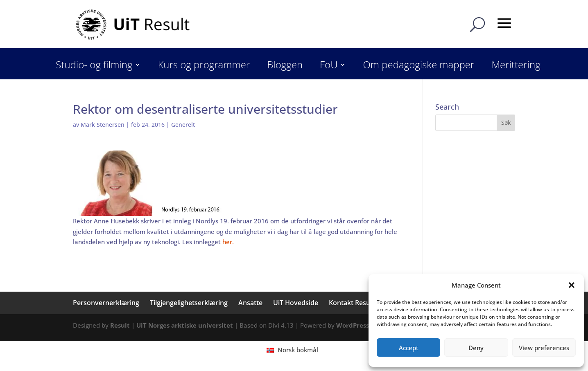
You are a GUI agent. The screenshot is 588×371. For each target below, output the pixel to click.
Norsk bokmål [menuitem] (298, 350)
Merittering (516, 66)
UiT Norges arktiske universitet (185, 325)
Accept (409, 348)
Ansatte (250, 303)
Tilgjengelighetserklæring (189, 303)
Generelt (183, 125)
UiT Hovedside (296, 303)
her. (229, 242)
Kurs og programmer (204, 66)
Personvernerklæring (106, 303)
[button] (572, 285)
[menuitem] (294, 350)
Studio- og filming (94, 66)
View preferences (544, 348)
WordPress (353, 325)
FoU (329, 66)
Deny (476, 348)
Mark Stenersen (103, 125)
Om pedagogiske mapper (418, 66)
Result (120, 325)
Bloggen (285, 66)
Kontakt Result (352, 303)
